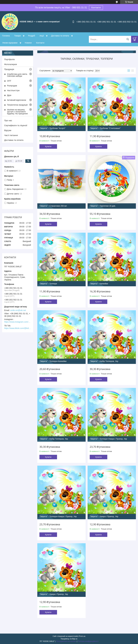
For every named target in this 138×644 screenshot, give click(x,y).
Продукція (9, 69)
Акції (42, 36)
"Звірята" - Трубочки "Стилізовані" (105, 128)
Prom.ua (82, 636)
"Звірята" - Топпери (48, 284)
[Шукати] (128, 39)
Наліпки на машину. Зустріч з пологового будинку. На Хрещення (17, 112)
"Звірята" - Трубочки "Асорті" (52, 128)
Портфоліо (10, 59)
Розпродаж (12, 86)
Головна (6, 36)
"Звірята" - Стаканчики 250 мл (53, 206)
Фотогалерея (11, 64)
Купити (48, 146)
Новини (28, 43)
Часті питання (11, 135)
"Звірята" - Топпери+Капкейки (53, 361)
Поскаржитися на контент (66, 641)
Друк (9, 95)
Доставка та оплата (60, 36)
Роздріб (32, 36)
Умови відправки (10, 43)
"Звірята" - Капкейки (99, 284)
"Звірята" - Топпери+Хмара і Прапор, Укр (108, 439)
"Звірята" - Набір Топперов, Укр (104, 361)
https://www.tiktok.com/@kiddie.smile (18, 328)
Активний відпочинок (17, 100)
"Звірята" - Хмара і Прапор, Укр (104, 516)
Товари (17, 36)
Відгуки (8, 130)
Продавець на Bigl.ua (69, 639)
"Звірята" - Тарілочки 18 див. (103, 206)
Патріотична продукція (17, 105)
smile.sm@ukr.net (18, 310)
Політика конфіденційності (88, 641)
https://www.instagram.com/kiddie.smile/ (18, 322)
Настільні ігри (13, 90)
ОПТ (9, 81)
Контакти (96, 8)
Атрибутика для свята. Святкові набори (17, 75)
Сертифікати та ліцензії (16, 125)
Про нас (8, 120)
